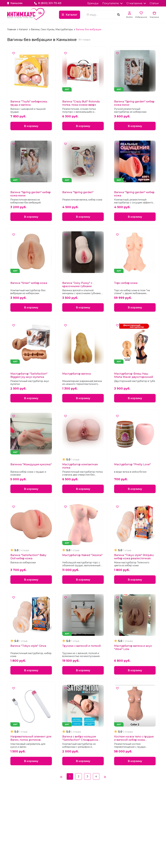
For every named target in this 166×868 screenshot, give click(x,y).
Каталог (71, 15)
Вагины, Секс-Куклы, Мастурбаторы (52, 29)
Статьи (154, 3)
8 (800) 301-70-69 (48, 3)
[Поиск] (119, 15)
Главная (12, 29)
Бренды (93, 3)
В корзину (31, 126)
